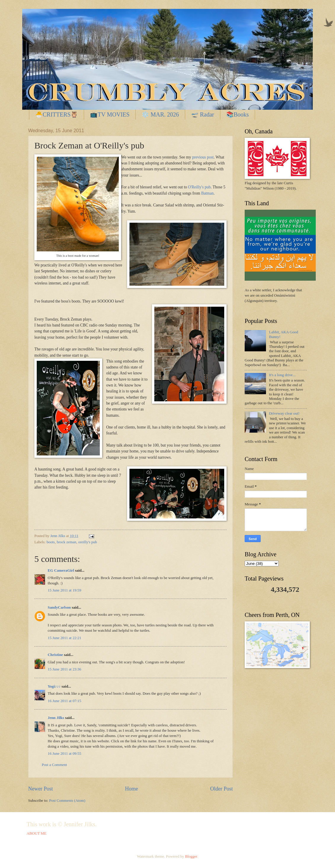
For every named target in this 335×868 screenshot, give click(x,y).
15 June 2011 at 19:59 (64, 590)
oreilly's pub (88, 542)
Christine (55, 655)
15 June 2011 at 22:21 (64, 638)
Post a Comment (54, 765)
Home (132, 789)
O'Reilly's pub (199, 187)
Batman (207, 193)
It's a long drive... (282, 375)
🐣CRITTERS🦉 (57, 114)
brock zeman (66, 542)
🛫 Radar (203, 114)
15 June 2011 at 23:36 (64, 669)
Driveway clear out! (284, 413)
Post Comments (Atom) (67, 801)
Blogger (191, 856)
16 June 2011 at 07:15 (64, 701)
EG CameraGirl (61, 570)
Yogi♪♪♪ (54, 686)
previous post (203, 157)
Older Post (221, 789)
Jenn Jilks (56, 718)
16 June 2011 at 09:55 (64, 754)
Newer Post (41, 789)
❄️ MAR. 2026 (160, 114)
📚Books (238, 114)
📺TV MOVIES (110, 114)
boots (51, 542)
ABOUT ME (37, 833)
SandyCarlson (59, 607)
